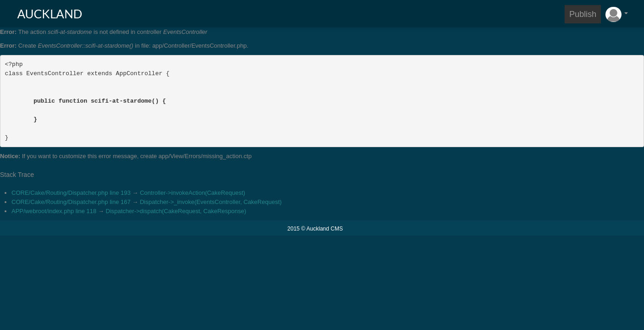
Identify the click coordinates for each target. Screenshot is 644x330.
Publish (583, 14)
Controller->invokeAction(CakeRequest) (193, 193)
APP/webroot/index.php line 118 (54, 211)
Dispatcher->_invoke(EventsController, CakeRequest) (211, 202)
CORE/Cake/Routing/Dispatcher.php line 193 (71, 193)
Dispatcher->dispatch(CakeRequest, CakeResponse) (176, 211)
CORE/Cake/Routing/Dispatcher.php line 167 (71, 202)
